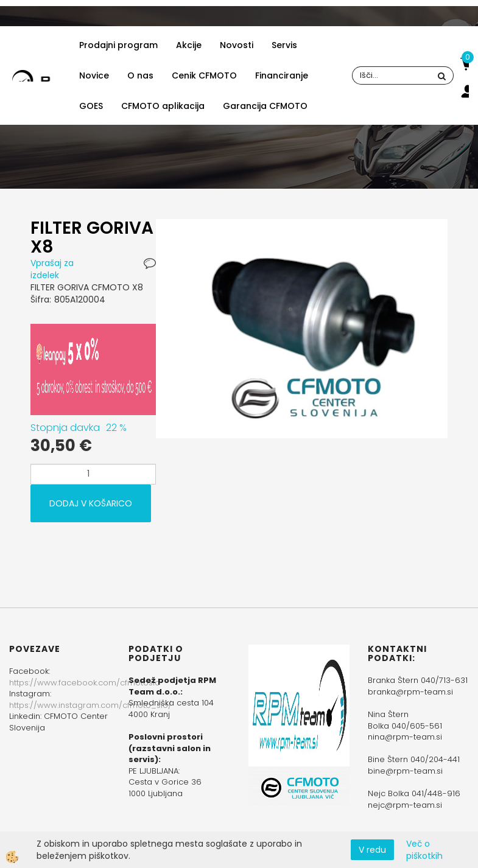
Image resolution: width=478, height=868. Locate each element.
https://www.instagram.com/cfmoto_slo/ (90, 705)
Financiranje (282, 75)
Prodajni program (118, 45)
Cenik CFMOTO (204, 75)
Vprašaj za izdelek (52, 269)
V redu (372, 850)
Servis (284, 45)
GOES (91, 106)
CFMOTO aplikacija (163, 106)
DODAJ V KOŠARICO (91, 503)
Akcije (189, 45)
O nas (140, 75)
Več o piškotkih (424, 850)
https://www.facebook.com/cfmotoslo (85, 683)
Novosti (237, 45)
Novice (94, 75)
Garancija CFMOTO (265, 106)
